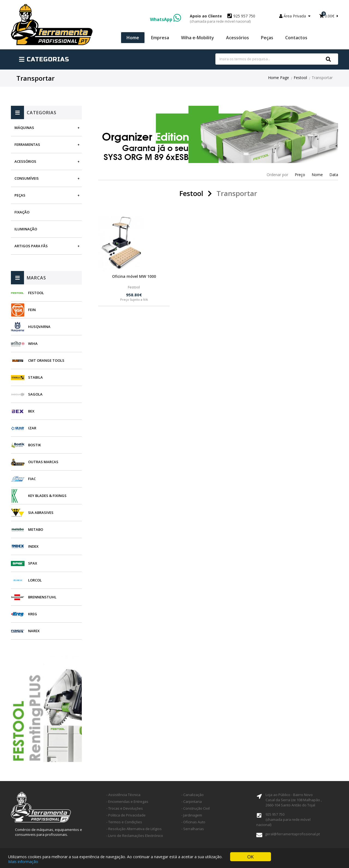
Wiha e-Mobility (198, 38)
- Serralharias (193, 829)
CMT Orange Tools (46, 360)
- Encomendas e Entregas (127, 801)
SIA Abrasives (41, 513)
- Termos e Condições (124, 822)
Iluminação (26, 229)
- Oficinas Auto (193, 822)
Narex (34, 631)
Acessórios (237, 38)
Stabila (35, 377)
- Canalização (192, 795)
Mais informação (23, 862)
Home (133, 38)
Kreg (33, 614)
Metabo (36, 529)
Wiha (33, 343)
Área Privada (295, 16)
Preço (300, 175)
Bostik (34, 445)
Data (334, 175)
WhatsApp (166, 19)
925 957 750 (222, 19)
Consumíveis (27, 178)
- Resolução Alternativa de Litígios (134, 829)
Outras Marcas (43, 462)
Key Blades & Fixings (47, 496)
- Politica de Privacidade (126, 815)
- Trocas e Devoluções (125, 808)
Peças (267, 38)
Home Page (279, 78)
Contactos (296, 38)
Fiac (32, 479)
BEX (31, 411)
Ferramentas (27, 144)
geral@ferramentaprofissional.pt (292, 834)
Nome (317, 175)
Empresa (160, 38)
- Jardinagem (192, 815)
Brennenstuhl (42, 597)
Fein (32, 310)
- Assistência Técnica (123, 795)
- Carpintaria (192, 801)
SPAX (33, 563)
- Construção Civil (195, 808)
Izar (32, 428)
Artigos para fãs (31, 246)
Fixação (22, 212)
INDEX (33, 546)
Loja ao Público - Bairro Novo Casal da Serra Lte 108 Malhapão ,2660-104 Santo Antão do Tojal (294, 800)
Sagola (35, 394)
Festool (300, 78)
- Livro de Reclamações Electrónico (135, 836)
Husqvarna (39, 327)
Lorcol (35, 580)
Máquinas (24, 128)
